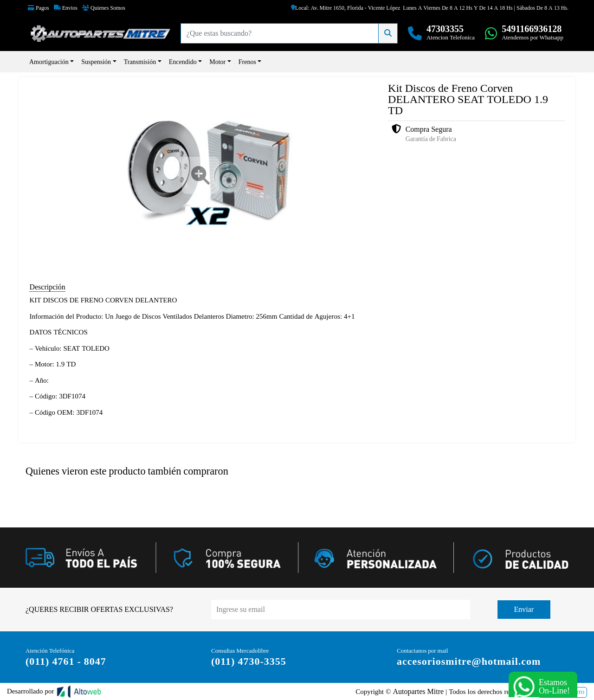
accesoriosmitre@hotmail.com (469, 661)
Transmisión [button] (140, 62)
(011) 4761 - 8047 (66, 661)
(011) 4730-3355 (249, 661)
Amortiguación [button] (49, 62)
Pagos (39, 8)
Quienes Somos (104, 8)
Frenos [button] (247, 62)
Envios (66, 8)
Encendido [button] (183, 62)
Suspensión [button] (96, 62)
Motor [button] (217, 62)
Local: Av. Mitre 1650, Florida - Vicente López (346, 8)
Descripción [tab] (47, 287)
